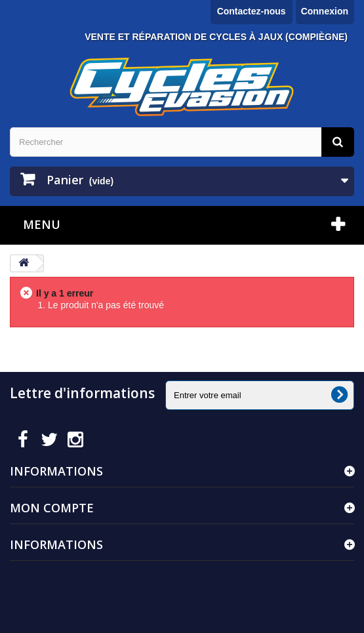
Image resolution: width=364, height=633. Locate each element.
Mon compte (52, 508)
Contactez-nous (252, 11)
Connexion (325, 11)
